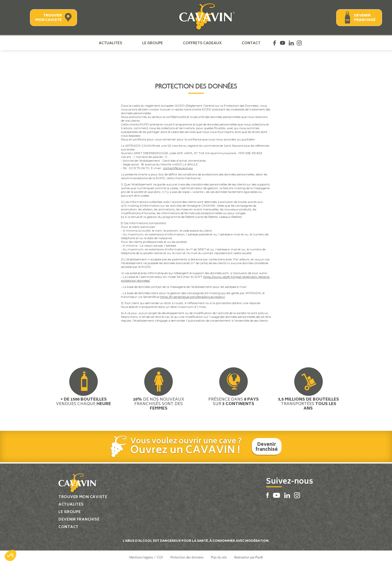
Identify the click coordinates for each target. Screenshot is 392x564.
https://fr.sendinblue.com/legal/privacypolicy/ (192, 297)
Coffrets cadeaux (202, 43)
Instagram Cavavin (299, 43)
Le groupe (153, 43)
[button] (10, 556)
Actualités (110, 43)
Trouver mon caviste (48, 18)
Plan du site (219, 557)
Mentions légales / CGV (146, 557)
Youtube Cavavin (282, 43)
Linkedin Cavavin (291, 43)
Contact (251, 43)
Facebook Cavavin (274, 43)
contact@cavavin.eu (178, 168)
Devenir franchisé (365, 18)
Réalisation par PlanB (248, 557)
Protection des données (187, 557)
